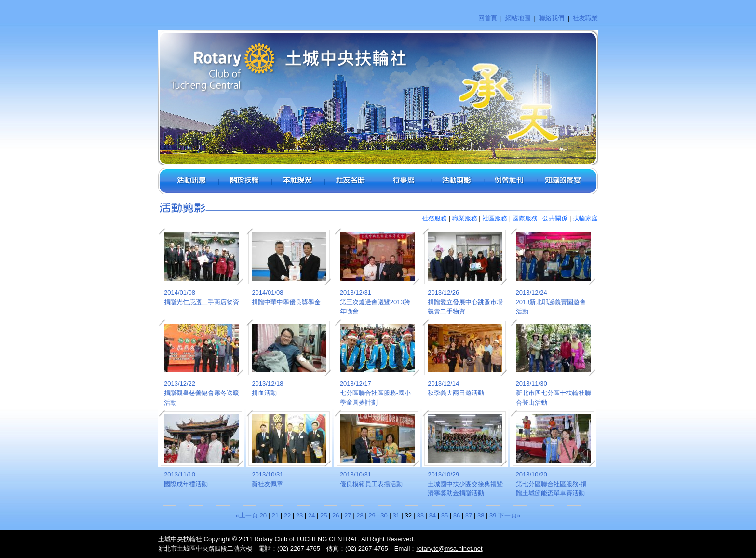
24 (311, 515)
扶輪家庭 (585, 218)
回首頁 (488, 18)
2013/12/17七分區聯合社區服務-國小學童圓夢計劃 (375, 393)
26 (336, 515)
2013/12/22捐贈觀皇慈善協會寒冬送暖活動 (202, 393)
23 (299, 515)
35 (445, 515)
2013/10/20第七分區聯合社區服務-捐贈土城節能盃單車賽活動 (551, 484)
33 (420, 515)
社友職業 (585, 18)
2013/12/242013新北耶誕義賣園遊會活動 (551, 302)
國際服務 (525, 218)
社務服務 (434, 218)
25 (324, 515)
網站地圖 (518, 18)
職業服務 (465, 218)
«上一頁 (247, 515)
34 (432, 515)
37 (469, 515)
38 (481, 515)
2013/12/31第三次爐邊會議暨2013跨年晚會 (375, 302)
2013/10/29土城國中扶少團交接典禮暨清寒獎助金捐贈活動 (465, 484)
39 (493, 515)
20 (263, 515)
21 (275, 515)
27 (348, 515)
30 (384, 515)
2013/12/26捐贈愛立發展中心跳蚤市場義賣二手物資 (465, 302)
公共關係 (555, 218)
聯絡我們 (552, 18)
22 (287, 515)
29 (372, 515)
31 (396, 515)
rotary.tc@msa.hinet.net (449, 549)
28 (360, 515)
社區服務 (495, 218)
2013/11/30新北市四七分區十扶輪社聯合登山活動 (553, 393)
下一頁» (509, 515)
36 (457, 515)
